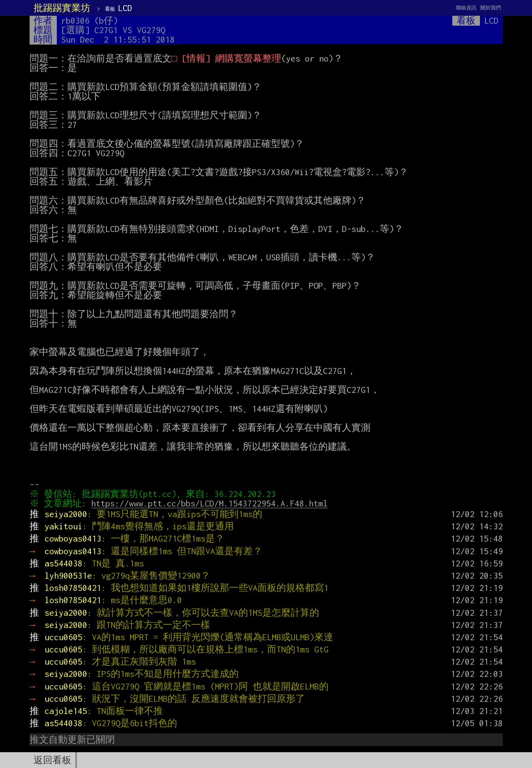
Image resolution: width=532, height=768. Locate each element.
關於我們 (491, 8)
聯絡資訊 (466, 8)
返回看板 (52, 760)
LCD (119, 8)
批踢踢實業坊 (62, 8)
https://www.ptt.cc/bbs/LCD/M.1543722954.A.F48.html (211, 503)
